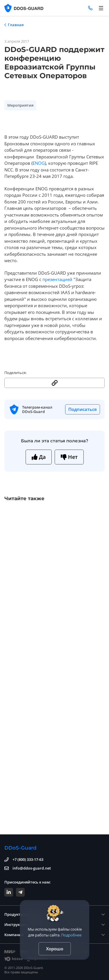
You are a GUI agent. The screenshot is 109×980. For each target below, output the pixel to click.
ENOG (39, 163)
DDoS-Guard (20, 848)
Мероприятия (20, 105)
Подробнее (71, 935)
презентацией (57, 279)
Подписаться (83, 409)
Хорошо (54, 949)
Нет (69, 457)
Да (39, 457)
